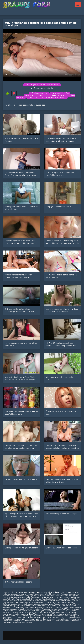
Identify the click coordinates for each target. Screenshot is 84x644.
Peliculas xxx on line (12, 618)
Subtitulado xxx (10, 611)
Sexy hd (42, 95)
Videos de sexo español (23, 623)
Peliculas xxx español (70, 594)
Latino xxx (29, 604)
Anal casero (42, 592)
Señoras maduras (37, 606)
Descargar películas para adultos (42, 85)
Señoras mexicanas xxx (14, 604)
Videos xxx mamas (65, 597)
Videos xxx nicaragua (43, 604)
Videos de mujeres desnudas (63, 602)
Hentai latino (63, 619)
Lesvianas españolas (33, 609)
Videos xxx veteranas (27, 592)
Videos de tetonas (56, 592)
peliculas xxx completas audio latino (47, 98)
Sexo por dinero (62, 621)
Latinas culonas (10, 592)
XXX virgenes (35, 599)
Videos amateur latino (33, 621)
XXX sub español (41, 596)
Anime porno (75, 619)
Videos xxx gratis (41, 594)
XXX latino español (67, 606)
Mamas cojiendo (34, 597)
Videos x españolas (37, 607)
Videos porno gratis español (65, 614)
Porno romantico (34, 601)
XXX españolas (52, 606)
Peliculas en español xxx (53, 616)
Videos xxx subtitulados (14, 612)
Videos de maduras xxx (46, 619)
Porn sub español (72, 616)
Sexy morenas (58, 95)
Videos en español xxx (13, 609)
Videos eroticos (72, 609)
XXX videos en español (50, 612)
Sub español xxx (32, 612)
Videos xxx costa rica (59, 596)
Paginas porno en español (54, 609)
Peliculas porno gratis (63, 604)
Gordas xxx (21, 601)
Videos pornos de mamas (53, 601)
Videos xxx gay (29, 619)
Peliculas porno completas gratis (66, 618)
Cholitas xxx (54, 594)
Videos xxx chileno (66, 599)
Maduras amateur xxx (12, 616)
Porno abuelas (22, 599)
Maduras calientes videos (65, 611)
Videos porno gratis (17, 597)
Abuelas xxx (8, 607)
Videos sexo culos (42, 602)
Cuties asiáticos (39, 93)
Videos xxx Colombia (55, 607)
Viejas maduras (21, 607)
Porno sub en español (13, 621)
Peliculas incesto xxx (12, 619)
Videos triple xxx (49, 597)
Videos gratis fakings (44, 611)
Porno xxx (25, 606)
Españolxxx (8, 596)
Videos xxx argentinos (23, 602)
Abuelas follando (49, 599)
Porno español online (32, 616)
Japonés (56, 93)
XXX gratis (46, 618)
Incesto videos (27, 614)
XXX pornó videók (26, 611)
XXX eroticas (49, 621)
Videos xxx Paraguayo (23, 596)
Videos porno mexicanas (22, 594)
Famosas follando (73, 607)
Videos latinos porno (43, 614)
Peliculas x (65, 612)
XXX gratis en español (31, 618)
